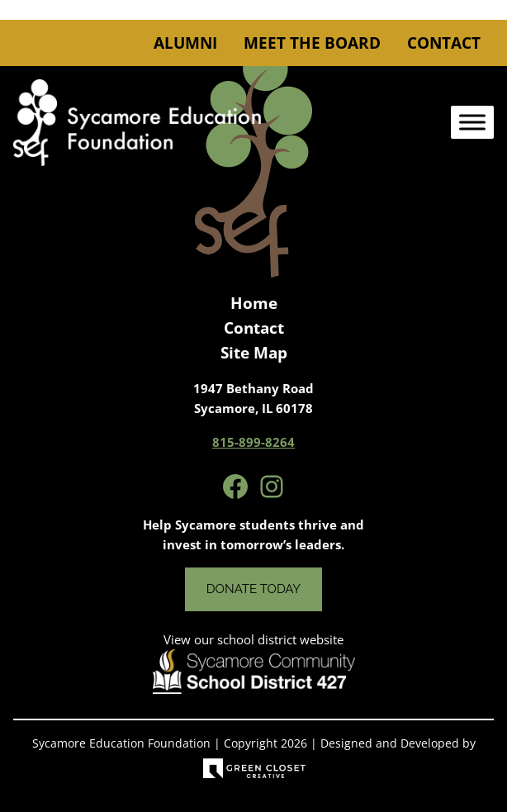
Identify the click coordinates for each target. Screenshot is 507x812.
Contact (444, 43)
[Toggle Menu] (472, 123)
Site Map (254, 353)
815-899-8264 (253, 442)
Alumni (185, 43)
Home (254, 303)
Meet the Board (312, 43)
